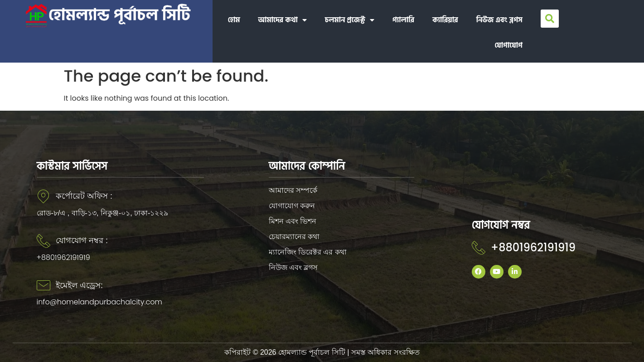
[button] (550, 19)
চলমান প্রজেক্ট (350, 20)
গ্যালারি (403, 20)
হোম (234, 20)
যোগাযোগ (508, 45)
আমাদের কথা (283, 20)
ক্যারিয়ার (445, 20)
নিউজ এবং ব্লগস (499, 20)
